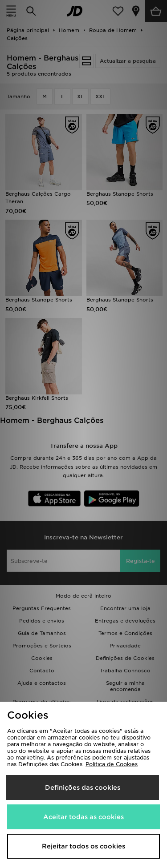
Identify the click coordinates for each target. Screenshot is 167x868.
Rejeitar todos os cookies (83, 846)
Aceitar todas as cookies (83, 817)
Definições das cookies (83, 788)
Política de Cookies (112, 764)
